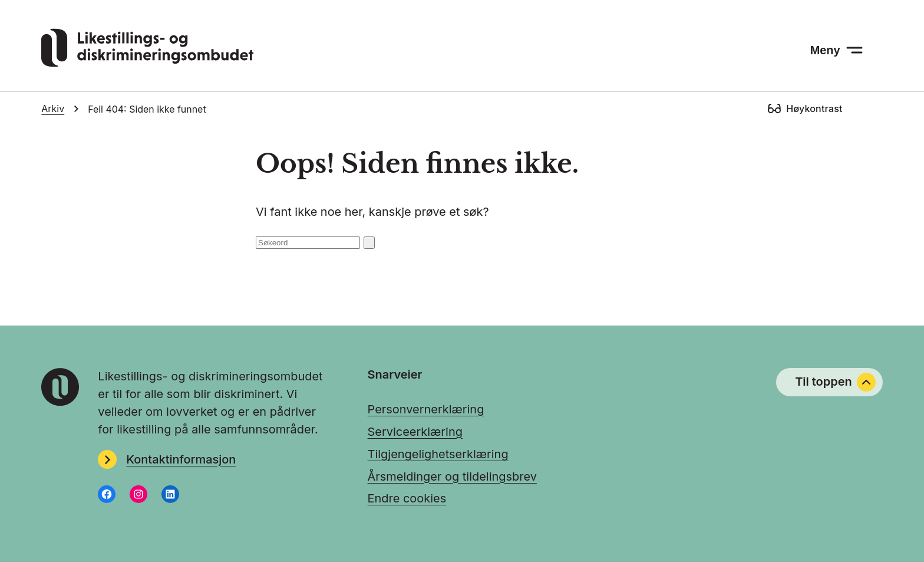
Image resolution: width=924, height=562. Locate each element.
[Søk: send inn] (369, 243)
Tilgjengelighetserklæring (438, 454)
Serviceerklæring (415, 432)
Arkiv (53, 109)
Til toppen (835, 382)
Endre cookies (407, 498)
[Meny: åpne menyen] (836, 50)
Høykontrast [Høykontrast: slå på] (814, 109)
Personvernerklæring (426, 409)
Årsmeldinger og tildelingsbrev (452, 476)
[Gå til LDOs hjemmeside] (147, 63)
